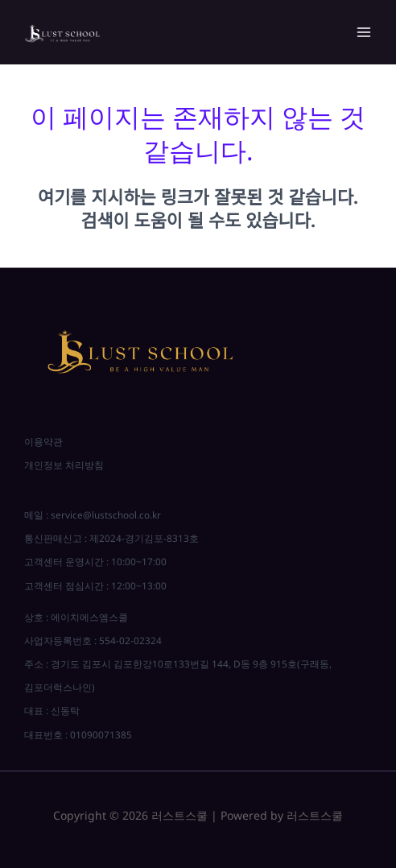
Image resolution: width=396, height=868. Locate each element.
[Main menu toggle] (364, 32)
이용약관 (43, 441)
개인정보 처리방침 (64, 465)
